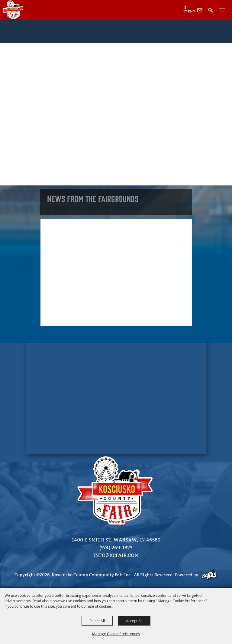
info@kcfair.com (116, 555)
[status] (189, 9)
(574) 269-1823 (116, 548)
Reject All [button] (97, 621)
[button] (212, 13)
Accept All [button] (134, 621)
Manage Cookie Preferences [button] (116, 634)
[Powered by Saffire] (210, 575)
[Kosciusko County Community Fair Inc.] (13, 10)
